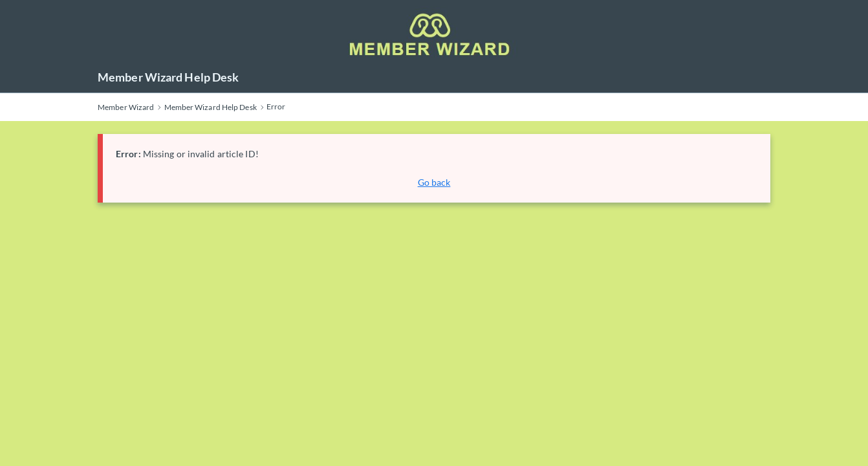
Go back (434, 182)
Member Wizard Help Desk (168, 77)
